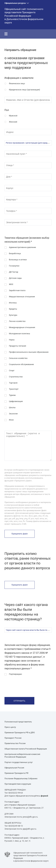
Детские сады (15, 278)
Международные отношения (22, 327)
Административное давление (22, 247)
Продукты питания (18, 346)
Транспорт (14, 389)
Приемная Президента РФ (16, 773)
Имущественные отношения (22, 297)
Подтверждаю (15, 674)
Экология (13, 414)
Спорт (12, 371)
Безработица (15, 253)
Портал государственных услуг (19, 762)
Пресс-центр (10, 727)
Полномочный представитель (18, 722)
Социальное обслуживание (21, 364)
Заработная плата (17, 290)
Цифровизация (16, 401)
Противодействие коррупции (18, 784)
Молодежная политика (19, 334)
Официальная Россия (14, 768)
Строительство (16, 377)
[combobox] (28, 143)
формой (44, 796)
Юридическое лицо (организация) (24, 90)
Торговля (13, 383)
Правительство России (15, 743)
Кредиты (13, 309)
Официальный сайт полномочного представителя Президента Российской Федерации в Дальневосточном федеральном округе (24, 16)
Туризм (12, 395)
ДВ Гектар (14, 272)
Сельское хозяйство (18, 358)
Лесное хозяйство (17, 321)
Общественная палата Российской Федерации (26, 749)
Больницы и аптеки (18, 260)
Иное (11, 420)
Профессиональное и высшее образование (29, 352)
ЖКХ (11, 284)
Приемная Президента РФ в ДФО (20, 733)
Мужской (13, 116)
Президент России (13, 738)
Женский (13, 122)
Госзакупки (14, 266)
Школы (12, 407)
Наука (12, 340)
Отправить (19, 701)
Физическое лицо (17, 83)
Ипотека (13, 303)
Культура (13, 315)
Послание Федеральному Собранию (21, 779)
